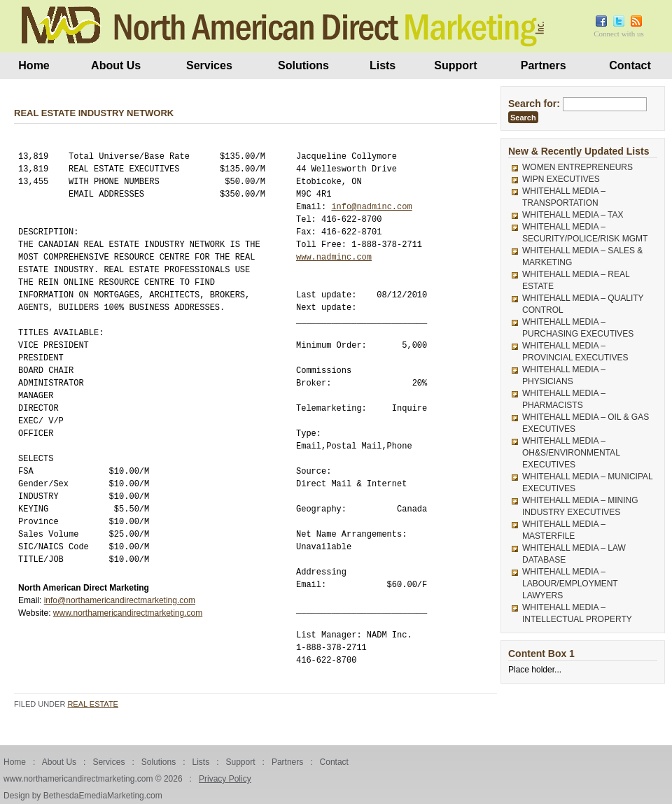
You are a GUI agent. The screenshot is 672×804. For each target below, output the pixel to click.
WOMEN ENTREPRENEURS (577, 167)
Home (34, 65)
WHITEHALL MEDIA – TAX (573, 215)
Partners (544, 65)
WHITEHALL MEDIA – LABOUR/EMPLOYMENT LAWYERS (570, 584)
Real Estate (93, 704)
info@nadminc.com (371, 207)
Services (209, 65)
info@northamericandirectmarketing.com (120, 600)
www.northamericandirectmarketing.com (128, 613)
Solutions (303, 65)
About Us (116, 65)
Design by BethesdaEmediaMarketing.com (83, 796)
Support (455, 65)
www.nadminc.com (334, 257)
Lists (383, 65)
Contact (630, 65)
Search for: (534, 104)
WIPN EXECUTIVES (561, 179)
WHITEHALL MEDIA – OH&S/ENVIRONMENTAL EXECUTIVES (571, 453)
